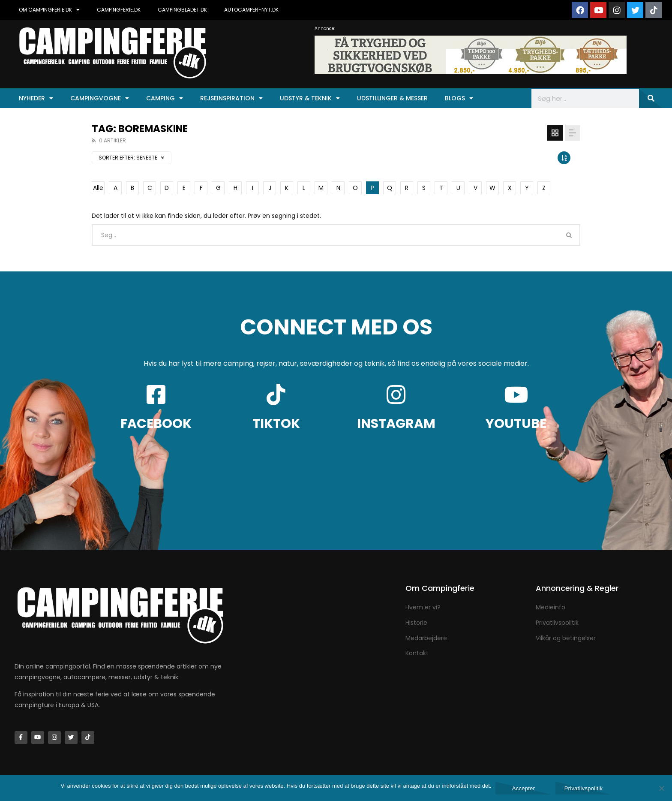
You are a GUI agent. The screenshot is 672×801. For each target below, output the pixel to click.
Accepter (523, 788)
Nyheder (36, 98)
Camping (165, 98)
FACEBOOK (156, 424)
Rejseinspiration (231, 98)
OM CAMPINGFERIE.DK (49, 10)
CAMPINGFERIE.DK (119, 10)
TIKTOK (276, 424)
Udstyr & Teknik (310, 98)
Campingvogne (100, 98)
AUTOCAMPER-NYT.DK (251, 10)
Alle (98, 188)
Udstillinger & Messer (392, 98)
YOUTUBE (516, 424)
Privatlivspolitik (584, 788)
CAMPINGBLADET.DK (182, 10)
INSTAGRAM (396, 424)
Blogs (459, 98)
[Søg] (650, 98)
